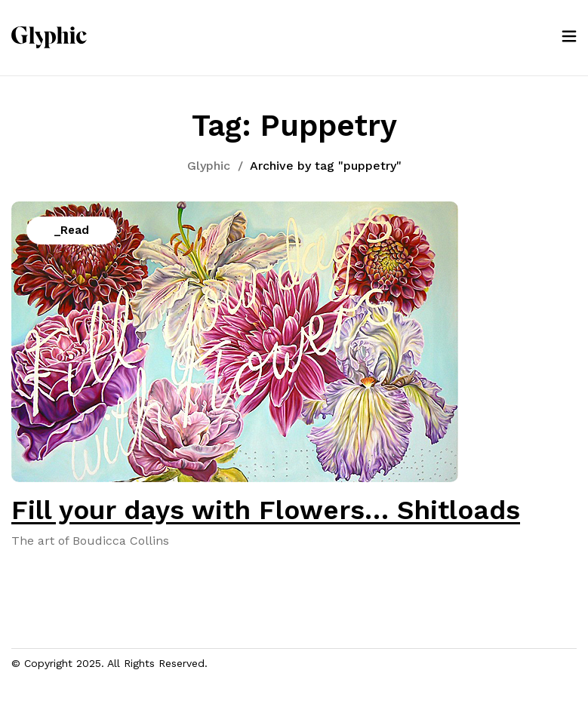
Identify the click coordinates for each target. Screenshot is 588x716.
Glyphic (209, 166)
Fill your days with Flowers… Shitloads (266, 510)
